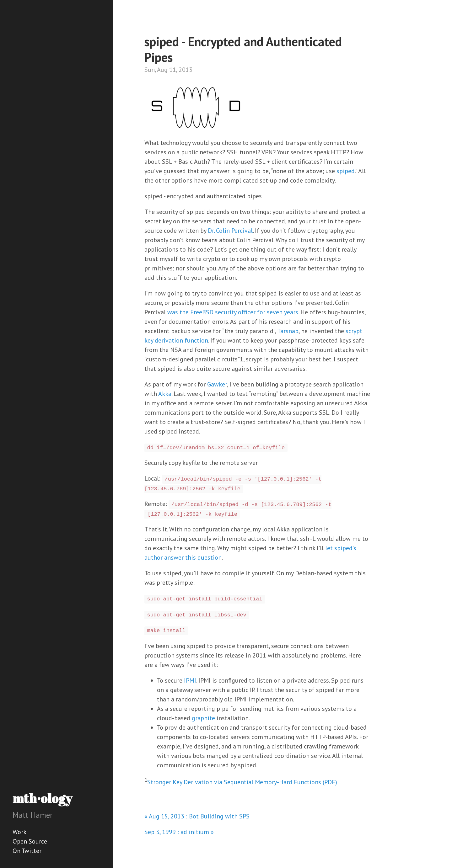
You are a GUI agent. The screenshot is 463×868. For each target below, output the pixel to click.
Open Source (30, 841)
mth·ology (42, 798)
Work (19, 832)
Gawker (217, 384)
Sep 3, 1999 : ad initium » (179, 832)
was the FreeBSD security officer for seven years (233, 312)
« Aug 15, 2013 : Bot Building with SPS (197, 816)
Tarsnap (288, 331)
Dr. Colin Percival (230, 231)
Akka (165, 394)
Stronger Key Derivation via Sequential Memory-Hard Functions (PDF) (242, 782)
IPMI (190, 680)
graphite (203, 718)
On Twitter (27, 851)
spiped (346, 171)
